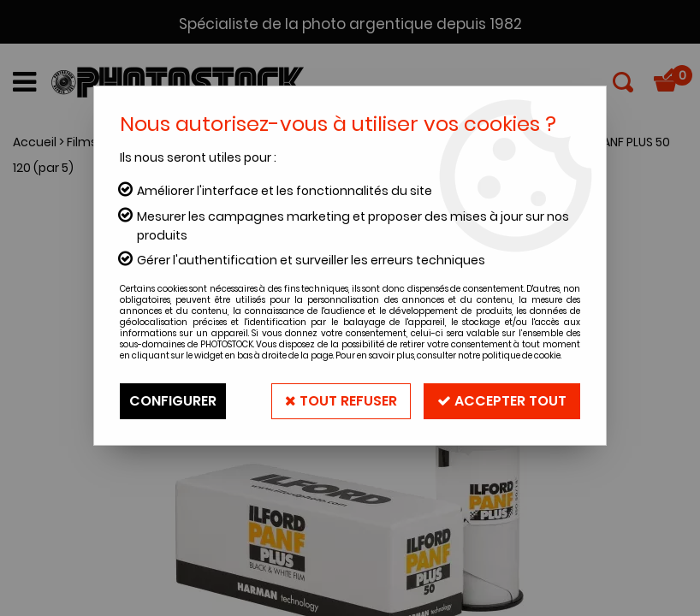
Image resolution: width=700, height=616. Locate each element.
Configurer (173, 401)
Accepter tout (502, 401)
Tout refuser (341, 401)
